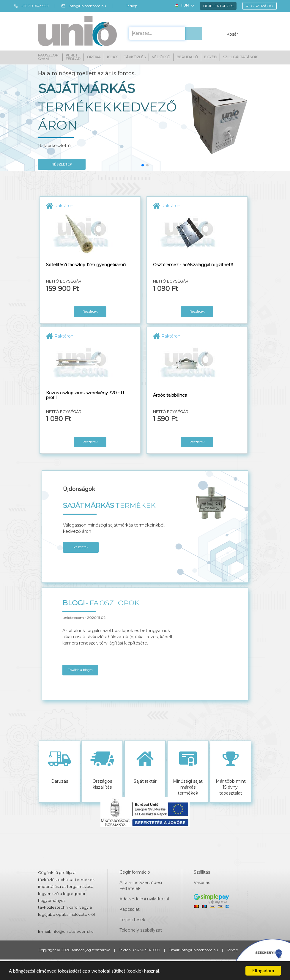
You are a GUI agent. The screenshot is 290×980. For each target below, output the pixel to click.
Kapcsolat (130, 909)
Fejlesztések (132, 920)
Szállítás (202, 872)
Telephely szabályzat (141, 930)
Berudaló (187, 57)
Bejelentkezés (218, 6)
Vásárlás (202, 883)
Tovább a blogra (80, 670)
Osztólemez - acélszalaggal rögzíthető (193, 265)
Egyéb (210, 57)
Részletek (90, 311)
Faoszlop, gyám (49, 57)
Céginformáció (135, 872)
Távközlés (135, 57)
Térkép (128, 6)
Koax (112, 57)
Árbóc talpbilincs (170, 395)
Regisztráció (260, 6)
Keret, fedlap (73, 57)
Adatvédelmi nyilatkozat (145, 899)
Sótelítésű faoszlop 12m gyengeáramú (86, 265)
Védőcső (161, 57)
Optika (94, 57)
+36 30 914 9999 (31, 6)
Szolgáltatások (240, 57)
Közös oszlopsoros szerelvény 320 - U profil (85, 395)
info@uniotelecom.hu (83, 6)
